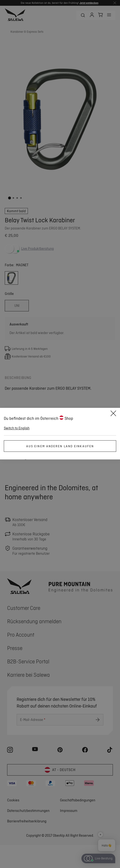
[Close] (113, 414)
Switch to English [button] (17, 428)
